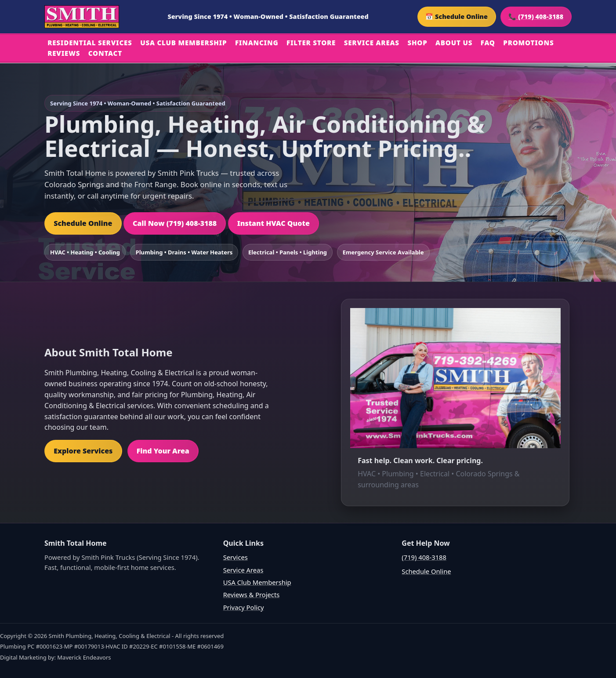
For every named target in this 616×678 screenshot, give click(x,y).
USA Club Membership (183, 43)
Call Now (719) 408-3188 (175, 223)
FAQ (488, 43)
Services (236, 557)
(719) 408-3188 (424, 557)
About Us (454, 43)
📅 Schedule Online (457, 16)
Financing (257, 43)
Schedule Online (83, 223)
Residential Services (90, 43)
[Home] (82, 17)
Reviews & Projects (252, 595)
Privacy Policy (244, 607)
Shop (417, 43)
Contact (105, 53)
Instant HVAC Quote (274, 223)
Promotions (528, 43)
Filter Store (311, 43)
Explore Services (83, 451)
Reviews (64, 53)
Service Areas (372, 43)
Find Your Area (163, 451)
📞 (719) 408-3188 (536, 16)
